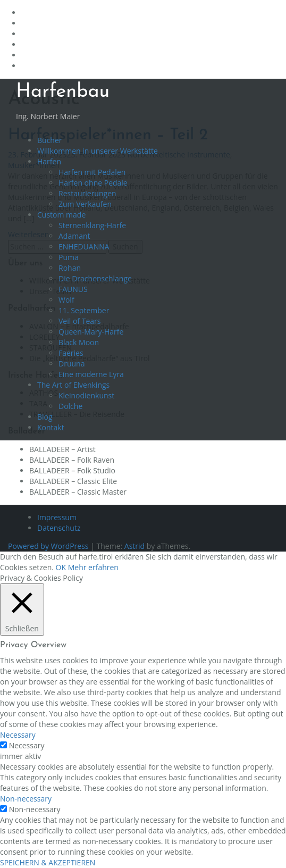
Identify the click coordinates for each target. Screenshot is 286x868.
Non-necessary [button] (26, 799)
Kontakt (51, 427)
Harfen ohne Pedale (93, 183)
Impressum (57, 517)
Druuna (71, 364)
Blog (45, 417)
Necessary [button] (18, 735)
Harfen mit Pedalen (92, 172)
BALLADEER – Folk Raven (72, 460)
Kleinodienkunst (86, 395)
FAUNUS (73, 289)
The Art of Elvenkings (73, 385)
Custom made (61, 215)
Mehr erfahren (93, 567)
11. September (84, 310)
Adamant (74, 236)
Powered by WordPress (48, 546)
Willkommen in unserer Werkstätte (98, 151)
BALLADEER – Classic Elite (73, 481)
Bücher (50, 140)
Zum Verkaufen (85, 204)
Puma (69, 257)
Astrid (134, 546)
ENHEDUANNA (84, 247)
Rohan (70, 268)
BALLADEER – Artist (62, 449)
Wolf (66, 300)
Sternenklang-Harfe (92, 225)
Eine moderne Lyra (91, 374)
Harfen (49, 161)
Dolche (70, 406)
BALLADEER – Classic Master (78, 492)
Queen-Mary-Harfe (91, 332)
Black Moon (79, 342)
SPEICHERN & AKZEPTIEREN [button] (48, 862)
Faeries (71, 353)
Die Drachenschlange (95, 278)
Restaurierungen (87, 193)
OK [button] (61, 567)
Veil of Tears (79, 321)
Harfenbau (63, 92)
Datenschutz (59, 528)
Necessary (27, 745)
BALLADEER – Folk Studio (72, 470)
